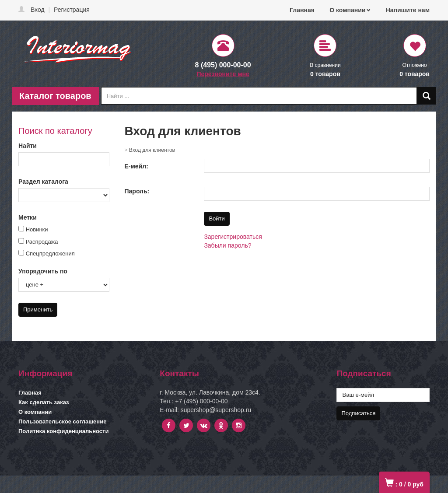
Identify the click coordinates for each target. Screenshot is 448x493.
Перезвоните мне (223, 74)
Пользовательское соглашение (62, 421)
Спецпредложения (50, 253)
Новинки (37, 229)
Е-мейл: (136, 166)
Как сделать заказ (44, 402)
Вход (38, 10)
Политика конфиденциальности (63, 431)
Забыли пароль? (227, 245)
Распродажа (42, 242)
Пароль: (137, 191)
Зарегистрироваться (233, 237)
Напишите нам (408, 10)
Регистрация (72, 10)
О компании (347, 10)
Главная (302, 10)
